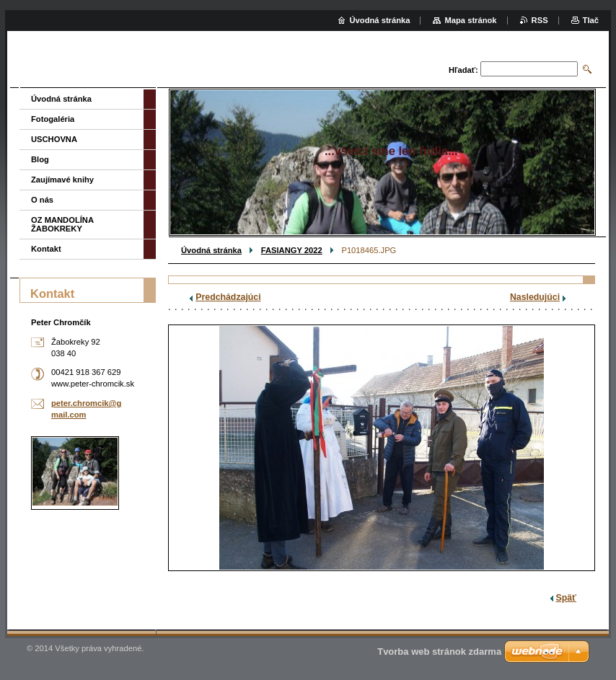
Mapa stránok (470, 20)
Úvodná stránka (211, 250)
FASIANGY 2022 (292, 250)
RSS (540, 20)
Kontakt (46, 249)
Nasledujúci (535, 297)
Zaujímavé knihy (62, 180)
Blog (40, 159)
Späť (566, 598)
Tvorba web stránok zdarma (439, 652)
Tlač (591, 20)
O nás (42, 200)
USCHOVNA (54, 139)
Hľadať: (463, 70)
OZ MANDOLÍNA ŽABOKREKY (62, 224)
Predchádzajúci (228, 297)
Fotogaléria (53, 119)
